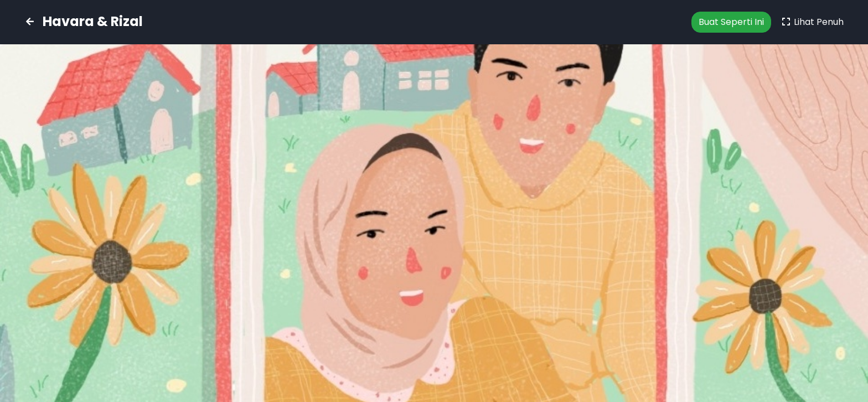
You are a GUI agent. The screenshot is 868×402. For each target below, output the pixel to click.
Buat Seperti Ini (731, 22)
